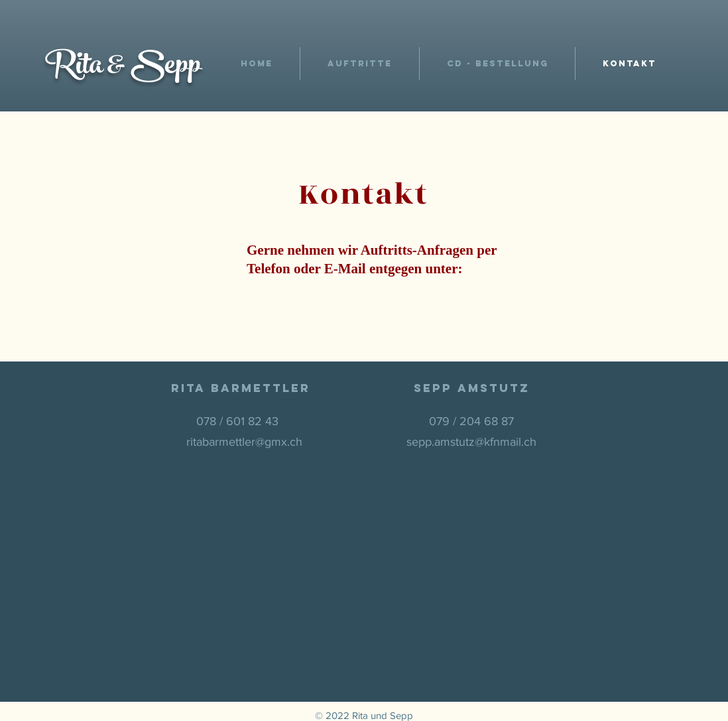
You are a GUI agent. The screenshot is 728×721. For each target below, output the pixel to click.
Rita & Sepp (123, 68)
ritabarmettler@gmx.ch (244, 442)
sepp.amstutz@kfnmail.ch (471, 442)
